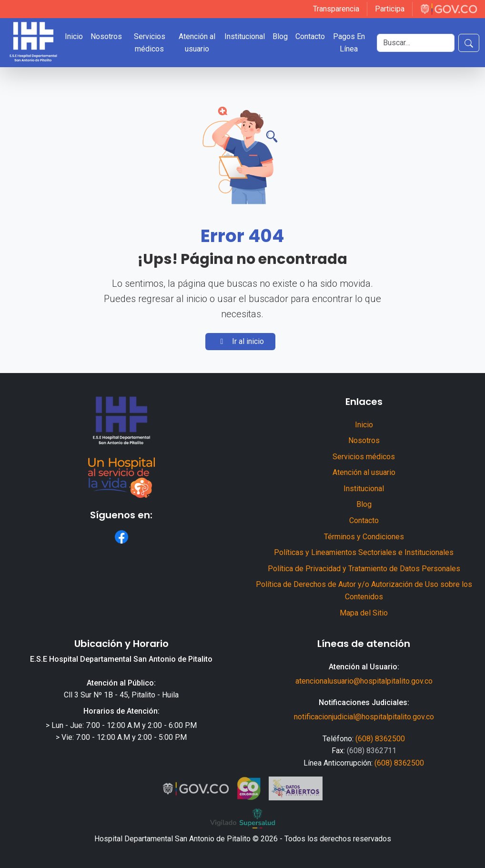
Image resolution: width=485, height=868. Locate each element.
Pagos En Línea (349, 43)
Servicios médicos (150, 43)
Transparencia (336, 9)
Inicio (74, 36)
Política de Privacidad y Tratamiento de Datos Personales (364, 569)
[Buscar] (416, 43)
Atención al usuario (197, 43)
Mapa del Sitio (364, 613)
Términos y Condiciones (364, 537)
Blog (280, 36)
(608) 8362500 (380, 739)
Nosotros (106, 36)
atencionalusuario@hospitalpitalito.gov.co (364, 681)
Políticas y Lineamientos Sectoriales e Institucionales (364, 552)
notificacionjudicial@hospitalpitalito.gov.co (364, 717)
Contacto (310, 36)
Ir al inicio (240, 341)
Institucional (245, 36)
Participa (390, 9)
